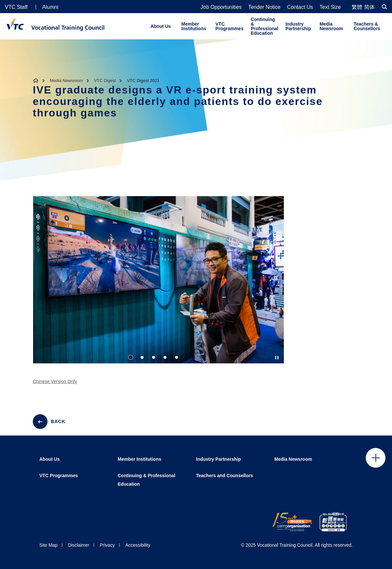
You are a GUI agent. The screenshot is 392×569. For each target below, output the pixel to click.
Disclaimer (78, 545)
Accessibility (138, 545)
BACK (58, 421)
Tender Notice (264, 7)
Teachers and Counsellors (225, 476)
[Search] (384, 7)
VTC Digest (105, 81)
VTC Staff (16, 7)
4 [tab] (165, 358)
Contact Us (300, 7)
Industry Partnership (298, 26)
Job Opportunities (221, 7)
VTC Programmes (229, 26)
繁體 (357, 7)
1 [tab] (131, 358)
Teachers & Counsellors (367, 26)
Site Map (48, 545)
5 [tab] (176, 358)
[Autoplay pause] (277, 358)
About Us (161, 26)
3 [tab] (154, 358)
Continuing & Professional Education (265, 26)
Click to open (376, 458)
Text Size (330, 7)
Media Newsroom (331, 26)
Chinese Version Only (55, 385)
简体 (369, 7)
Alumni (50, 7)
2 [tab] (142, 358)
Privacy (107, 545)
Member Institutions (194, 26)
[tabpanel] (158, 285)
